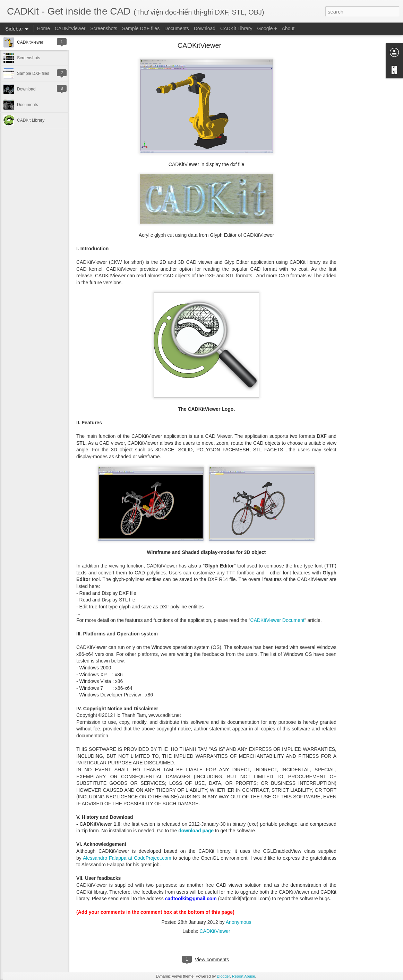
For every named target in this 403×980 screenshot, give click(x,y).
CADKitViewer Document (277, 620)
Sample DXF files (141, 28)
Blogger (223, 976)
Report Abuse (244, 976)
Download (205, 28)
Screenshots (104, 28)
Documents (177, 28)
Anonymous (239, 922)
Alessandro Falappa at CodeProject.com (127, 858)
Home (44, 28)
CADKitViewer (70, 28)
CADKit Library (236, 28)
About (288, 28)
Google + (267, 28)
